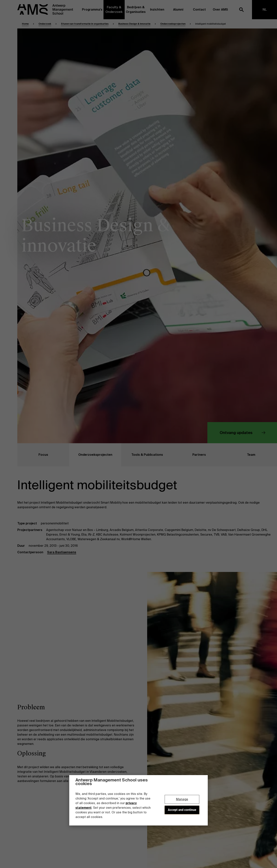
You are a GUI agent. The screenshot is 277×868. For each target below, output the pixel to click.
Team (240, 455)
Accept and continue (182, 810)
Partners (189, 455)
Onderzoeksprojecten (173, 24)
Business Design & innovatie (134, 24)
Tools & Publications (142, 455)
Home (25, 24)
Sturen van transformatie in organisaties (85, 24)
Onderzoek (45, 24)
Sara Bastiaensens (62, 552)
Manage (182, 799)
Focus (33, 455)
